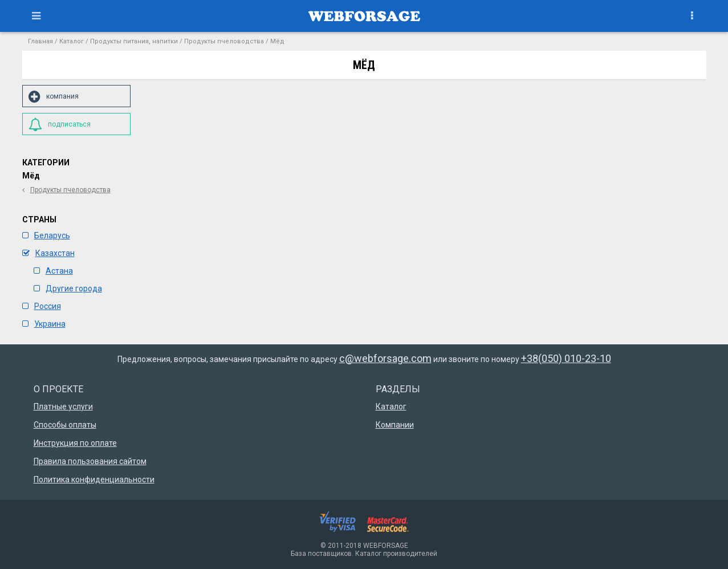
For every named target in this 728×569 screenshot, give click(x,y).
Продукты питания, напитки (134, 41)
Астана (53, 271)
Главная (40, 41)
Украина (44, 324)
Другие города (68, 288)
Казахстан (48, 253)
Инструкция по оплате (75, 443)
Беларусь (46, 235)
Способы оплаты (65, 425)
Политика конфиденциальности (94, 479)
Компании (395, 425)
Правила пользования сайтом (90, 461)
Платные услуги (63, 407)
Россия (42, 306)
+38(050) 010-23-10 (566, 358)
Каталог (72, 41)
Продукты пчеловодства (224, 41)
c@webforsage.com (385, 358)
